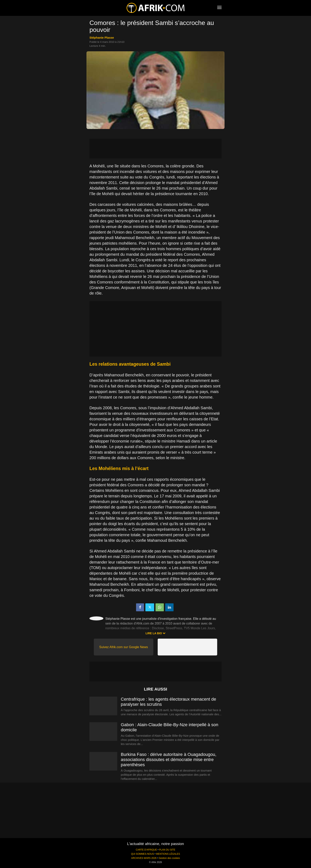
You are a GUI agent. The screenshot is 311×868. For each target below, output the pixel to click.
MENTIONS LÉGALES (168, 854)
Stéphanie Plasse (102, 38)
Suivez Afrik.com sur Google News (123, 647)
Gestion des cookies (169, 858)
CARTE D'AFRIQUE (146, 850)
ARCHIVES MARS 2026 (144, 858)
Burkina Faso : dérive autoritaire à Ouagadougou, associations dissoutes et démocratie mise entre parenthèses (169, 760)
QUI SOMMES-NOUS (143, 854)
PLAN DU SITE (167, 850)
